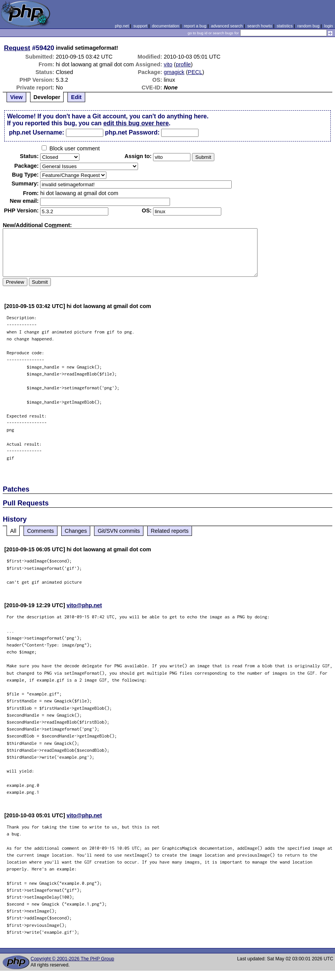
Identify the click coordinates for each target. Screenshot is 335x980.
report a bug (195, 26)
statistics (285, 26)
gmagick (174, 72)
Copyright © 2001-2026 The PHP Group (72, 959)
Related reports (170, 531)
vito (168, 64)
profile (183, 64)
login (329, 26)
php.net (122, 26)
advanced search (227, 26)
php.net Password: (132, 132)
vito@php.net (84, 605)
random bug (308, 26)
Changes (76, 531)
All (13, 531)
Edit (76, 97)
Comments (40, 531)
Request (17, 48)
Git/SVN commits (119, 531)
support (140, 26)
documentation (166, 26)
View (16, 97)
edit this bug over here (136, 123)
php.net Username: (36, 132)
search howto (259, 26)
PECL (195, 72)
